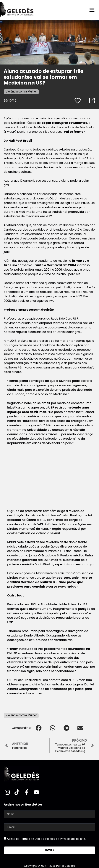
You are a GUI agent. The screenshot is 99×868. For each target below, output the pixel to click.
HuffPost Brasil (20, 141)
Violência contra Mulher (21, 91)
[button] (39, 728)
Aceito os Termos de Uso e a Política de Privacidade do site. (46, 839)
